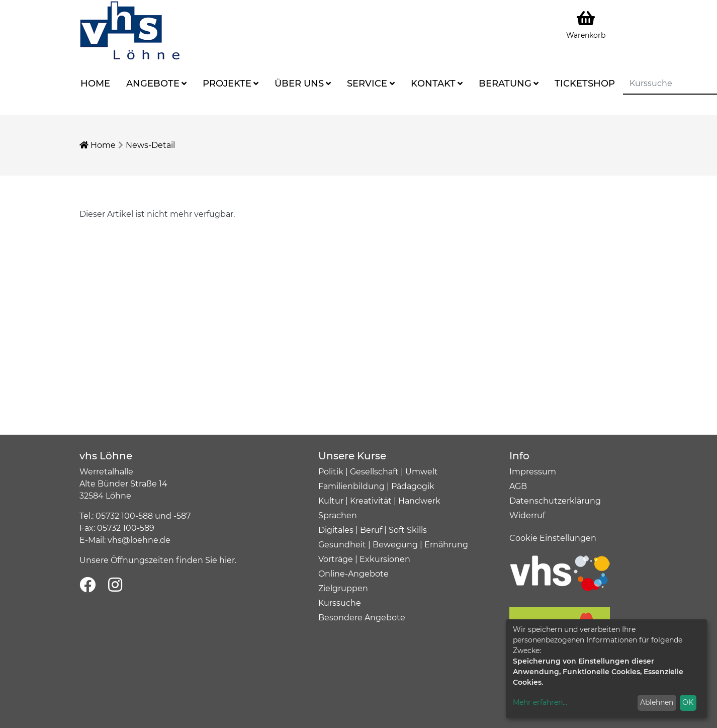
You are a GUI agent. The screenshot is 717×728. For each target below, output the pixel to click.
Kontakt (433, 84)
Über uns (299, 84)
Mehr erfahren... (540, 702)
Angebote (153, 84)
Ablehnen (657, 702)
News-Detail (150, 145)
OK (688, 702)
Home (95, 84)
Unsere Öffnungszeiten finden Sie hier (157, 560)
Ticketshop (585, 84)
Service (367, 84)
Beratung (505, 84)
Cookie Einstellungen (553, 538)
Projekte (227, 84)
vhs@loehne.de (139, 540)
